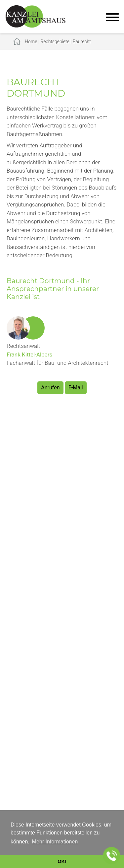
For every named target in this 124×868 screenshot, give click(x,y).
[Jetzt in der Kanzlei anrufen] (112, 856)
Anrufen (50, 388)
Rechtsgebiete (55, 41)
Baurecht (82, 41)
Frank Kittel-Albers (29, 355)
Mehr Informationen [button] (55, 842)
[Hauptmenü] (112, 18)
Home (31, 41)
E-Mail (76, 388)
